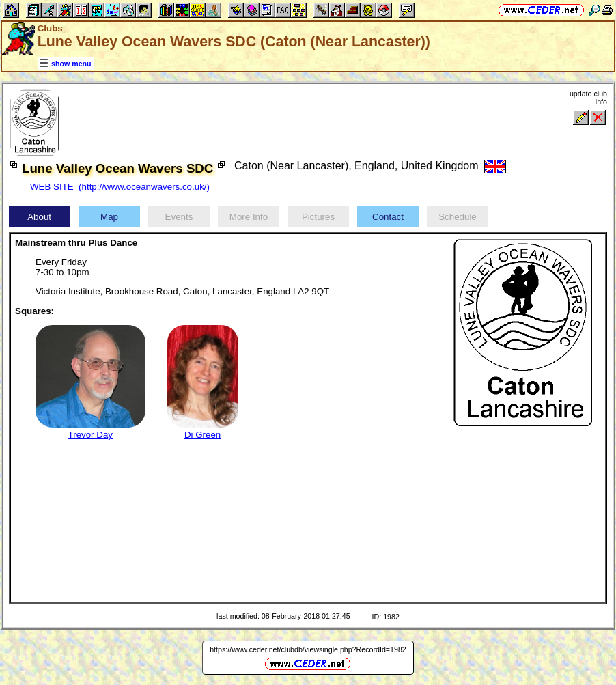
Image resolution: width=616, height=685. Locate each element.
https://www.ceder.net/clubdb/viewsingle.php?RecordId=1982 (308, 649)
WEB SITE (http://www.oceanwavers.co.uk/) (120, 187)
